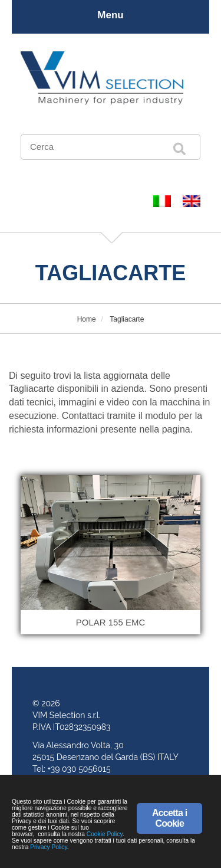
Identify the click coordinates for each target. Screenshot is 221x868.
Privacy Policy (49, 847)
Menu (110, 15)
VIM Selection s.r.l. (66, 715)
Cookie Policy (105, 834)
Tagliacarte (126, 319)
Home (87, 319)
